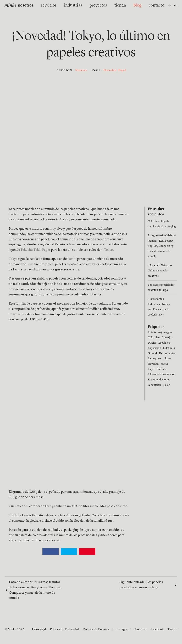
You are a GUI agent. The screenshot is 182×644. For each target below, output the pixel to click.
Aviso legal (39, 629)
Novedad (110, 71)
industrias (76, 5)
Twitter (173, 629)
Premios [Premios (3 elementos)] (162, 369)
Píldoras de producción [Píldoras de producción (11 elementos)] (162, 374)
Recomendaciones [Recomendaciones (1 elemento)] (159, 380)
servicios (56, 5)
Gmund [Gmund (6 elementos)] (152, 354)
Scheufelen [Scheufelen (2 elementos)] (154, 385)
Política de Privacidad (65, 629)
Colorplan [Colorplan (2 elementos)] (154, 338)
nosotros (36, 5)
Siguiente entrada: (146, 585)
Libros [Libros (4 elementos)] (167, 359)
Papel (122, 71)
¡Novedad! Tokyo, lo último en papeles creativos (160, 271)
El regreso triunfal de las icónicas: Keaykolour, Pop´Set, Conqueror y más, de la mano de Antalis (162, 246)
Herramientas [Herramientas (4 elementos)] (167, 354)
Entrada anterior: (35, 590)
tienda (115, 5)
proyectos (97, 5)
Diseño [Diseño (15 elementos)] (152, 343)
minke (10, 6)
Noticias (81, 71)
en (176, 5)
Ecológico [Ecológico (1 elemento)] (164, 343)
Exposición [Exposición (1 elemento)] (154, 348)
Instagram (123, 629)
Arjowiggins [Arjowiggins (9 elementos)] (165, 332)
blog (130, 5)
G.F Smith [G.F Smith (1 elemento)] (169, 348)
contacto (146, 5)
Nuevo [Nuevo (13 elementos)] (165, 364)
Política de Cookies (96, 629)
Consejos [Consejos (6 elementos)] (167, 338)
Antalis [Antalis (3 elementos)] (152, 332)
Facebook (157, 629)
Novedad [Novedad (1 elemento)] (153, 364)
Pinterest (140, 629)
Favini (72, 259)
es (170, 5)
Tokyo (108, 250)
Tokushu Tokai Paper (35, 250)
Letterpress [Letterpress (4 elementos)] (155, 359)
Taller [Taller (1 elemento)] (166, 385)
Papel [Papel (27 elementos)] (151, 369)
